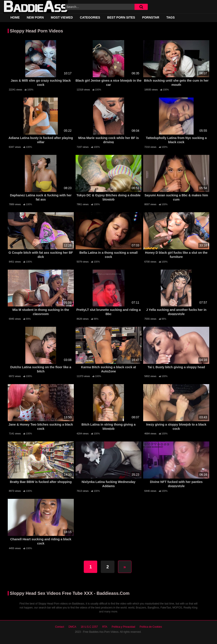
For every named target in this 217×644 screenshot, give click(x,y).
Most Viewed (62, 17)
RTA (105, 627)
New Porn (35, 17)
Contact (60, 627)
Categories (90, 17)
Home (15, 17)
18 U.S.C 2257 (89, 627)
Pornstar (151, 17)
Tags (171, 17)
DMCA (72, 627)
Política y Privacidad (123, 627)
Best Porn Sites (121, 17)
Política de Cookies (151, 627)
